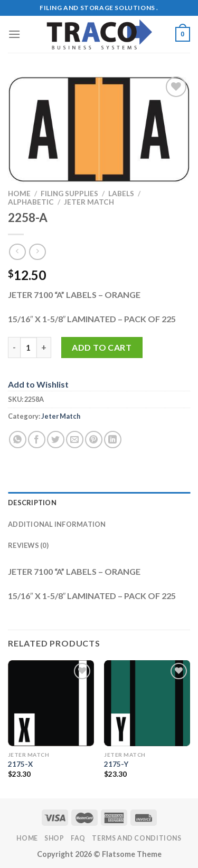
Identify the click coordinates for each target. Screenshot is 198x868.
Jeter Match (89, 202)
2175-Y (116, 764)
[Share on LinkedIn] (113, 440)
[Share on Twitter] (56, 440)
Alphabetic (31, 202)
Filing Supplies (69, 194)
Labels (121, 194)
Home (19, 194)
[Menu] (14, 34)
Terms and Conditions (136, 838)
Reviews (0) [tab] (28, 545)
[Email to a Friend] (75, 440)
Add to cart (102, 347)
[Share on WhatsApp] (18, 440)
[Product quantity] (29, 348)
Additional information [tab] (57, 524)
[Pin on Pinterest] (94, 440)
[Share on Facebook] (37, 440)
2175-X (20, 764)
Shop (54, 838)
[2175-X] (51, 703)
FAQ (78, 838)
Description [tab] (32, 503)
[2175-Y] (147, 703)
